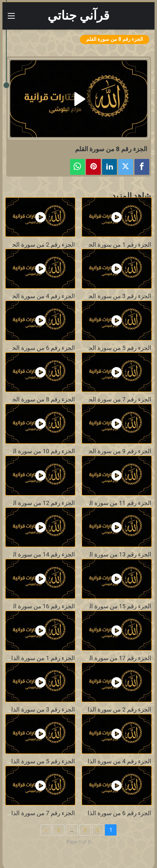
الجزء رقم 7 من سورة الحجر (117, 399)
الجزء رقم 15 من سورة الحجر (115, 606)
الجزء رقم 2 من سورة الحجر (40, 245)
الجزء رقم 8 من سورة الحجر (40, 399)
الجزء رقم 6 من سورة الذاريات (114, 813)
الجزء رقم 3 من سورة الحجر (117, 296)
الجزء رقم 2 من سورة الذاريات (114, 710)
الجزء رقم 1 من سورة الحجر (117, 245)
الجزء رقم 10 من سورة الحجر (39, 451)
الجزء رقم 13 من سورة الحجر (115, 555)
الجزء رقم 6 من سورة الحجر (40, 348)
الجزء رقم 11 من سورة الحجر (115, 503)
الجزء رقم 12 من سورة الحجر (39, 503)
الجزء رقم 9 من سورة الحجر (117, 451)
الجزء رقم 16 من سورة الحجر (39, 606)
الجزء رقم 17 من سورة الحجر (115, 658)
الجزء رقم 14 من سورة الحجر (39, 555)
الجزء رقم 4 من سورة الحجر (40, 296)
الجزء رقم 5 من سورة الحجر (117, 348)
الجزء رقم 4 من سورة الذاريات (114, 761)
